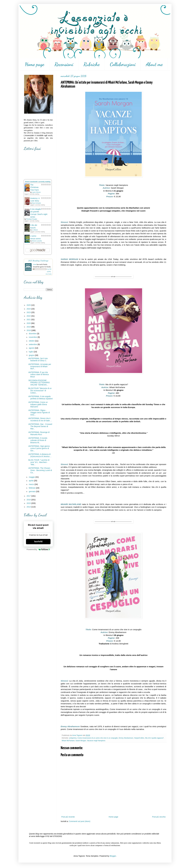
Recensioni (64, 64)
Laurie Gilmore (36, 192)
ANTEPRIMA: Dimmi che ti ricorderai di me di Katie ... (40, 419)
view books (49, 274)
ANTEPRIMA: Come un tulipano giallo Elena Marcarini (38, 404)
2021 (29, 320)
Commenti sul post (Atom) (80, 821)
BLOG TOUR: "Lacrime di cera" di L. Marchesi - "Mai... (39, 462)
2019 (29, 327)
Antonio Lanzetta (37, 241)
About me (154, 64)
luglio (31, 352)
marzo (32, 484)
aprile (31, 481)
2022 (29, 316)
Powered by (38, 549)
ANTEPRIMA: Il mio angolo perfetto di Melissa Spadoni (41, 397)
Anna (35, 264)
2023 (29, 312)
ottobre (32, 341)
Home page (35, 64)
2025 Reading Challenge (38, 261)
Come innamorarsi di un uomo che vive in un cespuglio (98, 738)
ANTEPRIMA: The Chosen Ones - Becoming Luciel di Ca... (40, 470)
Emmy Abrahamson (126, 738)
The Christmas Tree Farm (35, 187)
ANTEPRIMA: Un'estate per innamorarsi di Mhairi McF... (40, 366)
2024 (29, 309)
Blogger (113, 856)
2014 (29, 507)
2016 (29, 500)
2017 (29, 496)
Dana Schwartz (36, 203)
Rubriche (92, 64)
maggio (32, 477)
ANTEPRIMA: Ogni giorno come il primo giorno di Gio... (39, 448)
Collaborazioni (123, 64)
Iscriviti (38, 542)
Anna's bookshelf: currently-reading (38, 182)
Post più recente (68, 817)
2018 (29, 330)
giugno (32, 355)
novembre (33, 337)
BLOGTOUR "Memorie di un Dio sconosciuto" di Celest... (40, 391)
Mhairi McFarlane (68, 741)
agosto (32, 348)
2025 (29, 305)
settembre (33, 344)
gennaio (32, 491)
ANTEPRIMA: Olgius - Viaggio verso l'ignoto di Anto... (39, 413)
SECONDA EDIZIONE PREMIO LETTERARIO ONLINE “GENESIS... (39, 383)
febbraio (32, 488)
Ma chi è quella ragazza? (154, 738)
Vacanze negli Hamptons (96, 741)
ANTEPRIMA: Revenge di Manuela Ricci (39, 433)
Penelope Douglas (32, 219)
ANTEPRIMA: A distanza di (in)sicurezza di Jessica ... (40, 455)
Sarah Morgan (81, 741)
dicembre (33, 334)
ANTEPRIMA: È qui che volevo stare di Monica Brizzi (39, 375)
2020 (29, 323)
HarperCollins (139, 738)
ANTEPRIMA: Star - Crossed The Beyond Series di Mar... (40, 426)
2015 (29, 503)
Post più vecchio (159, 817)
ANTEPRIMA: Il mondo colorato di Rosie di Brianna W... (38, 440)
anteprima (73, 738)
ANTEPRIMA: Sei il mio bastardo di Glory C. (38, 360)
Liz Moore (35, 230)
